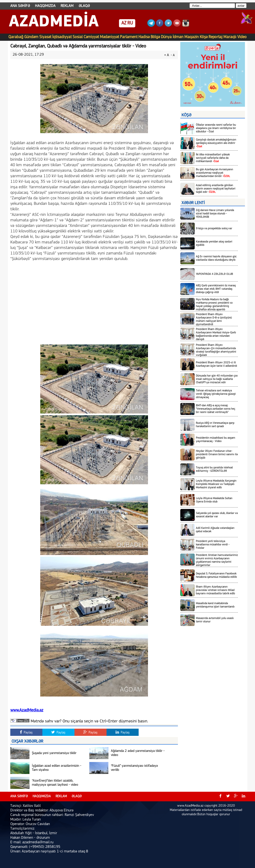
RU (130, 23)
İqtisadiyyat (62, 37)
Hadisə (144, 37)
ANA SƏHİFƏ (20, 6)
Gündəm (31, 37)
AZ (124, 23)
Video (242, 37)
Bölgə (155, 37)
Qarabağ (16, 37)
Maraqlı (230, 37)
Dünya (166, 37)
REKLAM (67, 6)
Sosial (78, 37)
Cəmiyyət (91, 37)
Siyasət (45, 37)
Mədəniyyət (109, 37)
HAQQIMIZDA (45, 6)
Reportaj (215, 37)
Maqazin (192, 37)
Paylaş (26, 732)
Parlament (129, 37)
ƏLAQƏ (84, 6)
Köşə (204, 37)
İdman (178, 37)
